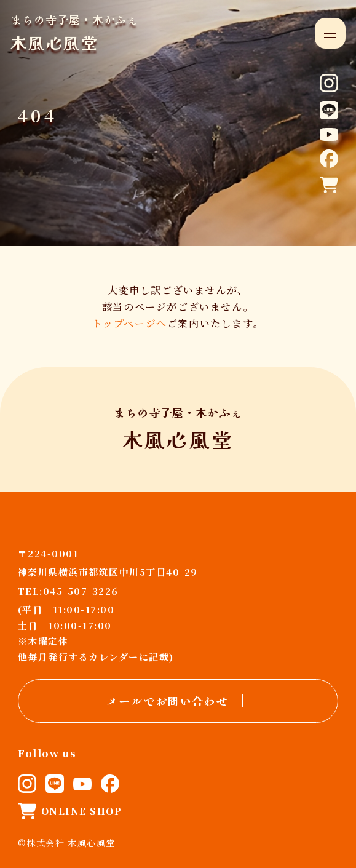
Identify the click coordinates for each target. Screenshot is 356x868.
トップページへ (130, 323)
